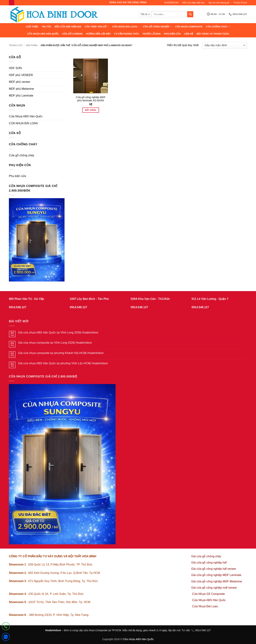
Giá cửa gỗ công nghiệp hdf (209, 563)
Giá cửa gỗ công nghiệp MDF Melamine (217, 581)
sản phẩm (31, 45)
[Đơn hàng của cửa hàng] (225, 45)
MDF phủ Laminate (21, 96)
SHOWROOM (171, 3)
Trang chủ (16, 45)
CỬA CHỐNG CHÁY (218, 27)
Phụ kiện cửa (172, 34)
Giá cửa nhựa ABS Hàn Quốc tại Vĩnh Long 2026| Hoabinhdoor (58, 333)
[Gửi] (190, 14)
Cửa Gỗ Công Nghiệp (157, 27)
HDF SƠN (15, 68)
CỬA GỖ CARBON (72, 34)
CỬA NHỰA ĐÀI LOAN (126, 27)
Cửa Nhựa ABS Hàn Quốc (43, 34)
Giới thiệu (32, 27)
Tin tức (46, 27)
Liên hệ (189, 34)
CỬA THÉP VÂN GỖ (97, 27)
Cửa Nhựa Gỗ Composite (209, 594)
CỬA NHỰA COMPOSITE (189, 27)
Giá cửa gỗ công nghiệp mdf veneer (214, 588)
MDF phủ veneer (20, 82)
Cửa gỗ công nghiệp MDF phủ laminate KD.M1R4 (91, 99)
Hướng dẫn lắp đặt (98, 34)
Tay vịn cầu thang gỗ (219, 3)
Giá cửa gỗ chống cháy (206, 556)
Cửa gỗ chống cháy (22, 155)
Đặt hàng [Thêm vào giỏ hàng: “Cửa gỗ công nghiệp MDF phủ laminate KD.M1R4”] (91, 110)
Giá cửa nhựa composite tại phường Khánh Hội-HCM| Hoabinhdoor (61, 353)
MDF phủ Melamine (21, 89)
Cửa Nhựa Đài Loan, (205, 606)
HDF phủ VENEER (21, 75)
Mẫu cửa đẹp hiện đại (193, 3)
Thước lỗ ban (240, 3)
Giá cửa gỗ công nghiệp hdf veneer (214, 569)
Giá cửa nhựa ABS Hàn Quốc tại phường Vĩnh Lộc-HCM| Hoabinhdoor (63, 363)
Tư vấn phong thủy (127, 34)
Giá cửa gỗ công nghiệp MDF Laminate (216, 575)
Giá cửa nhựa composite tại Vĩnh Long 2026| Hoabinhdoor (55, 343)
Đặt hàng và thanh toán (213, 34)
